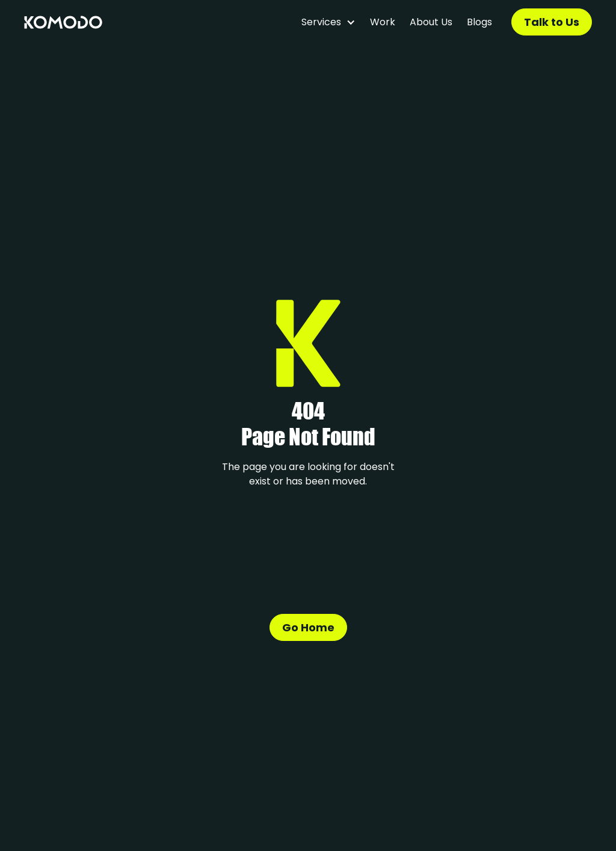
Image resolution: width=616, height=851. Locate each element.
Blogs (479, 22)
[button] (328, 22)
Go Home (308, 627)
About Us (431, 22)
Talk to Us (552, 22)
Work (383, 22)
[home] (63, 22)
